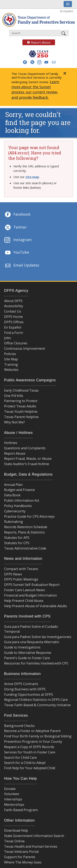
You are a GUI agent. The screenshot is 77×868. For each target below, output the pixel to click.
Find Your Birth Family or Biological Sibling (38, 736)
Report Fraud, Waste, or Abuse (28, 459)
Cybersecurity (15, 511)
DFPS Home (13, 317)
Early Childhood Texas (21, 390)
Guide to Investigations (22, 647)
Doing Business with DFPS (25, 689)
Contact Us (13, 311)
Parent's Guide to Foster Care (27, 658)
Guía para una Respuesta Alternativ (32, 642)
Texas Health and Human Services (31, 846)
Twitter (15, 228)
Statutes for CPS (17, 543)
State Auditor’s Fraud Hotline (27, 464)
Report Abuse (36, 42)
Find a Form (14, 333)
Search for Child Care (20, 758)
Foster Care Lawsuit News (25, 590)
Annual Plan (13, 485)
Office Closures (16, 343)
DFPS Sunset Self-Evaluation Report (32, 585)
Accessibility (14, 306)
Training (11, 364)
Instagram (18, 240)
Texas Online (14, 841)
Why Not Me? (14, 422)
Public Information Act (22, 500)
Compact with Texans (21, 569)
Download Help (16, 830)
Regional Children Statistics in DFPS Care (36, 700)
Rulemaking (14, 522)
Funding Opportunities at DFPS (29, 694)
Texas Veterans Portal (21, 852)
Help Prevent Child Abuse (24, 601)
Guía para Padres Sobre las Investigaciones (38, 637)
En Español (67, 11)
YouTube (17, 253)
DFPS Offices (14, 322)
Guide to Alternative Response (28, 653)
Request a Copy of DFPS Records (29, 747)
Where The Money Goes (23, 862)
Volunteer (12, 794)
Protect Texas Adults (20, 406)
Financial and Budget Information (30, 595)
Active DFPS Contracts (21, 684)
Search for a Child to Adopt (25, 763)
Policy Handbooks (18, 506)
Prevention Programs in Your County (33, 742)
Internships (13, 799)
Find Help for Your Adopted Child (30, 768)
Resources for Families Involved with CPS (36, 663)
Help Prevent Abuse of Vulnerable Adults (36, 606)
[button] (25, 62)
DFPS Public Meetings (21, 579)
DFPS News (13, 574)
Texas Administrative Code (25, 548)
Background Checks (19, 726)
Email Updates (22, 266)
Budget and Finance (20, 490)
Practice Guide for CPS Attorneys (29, 516)
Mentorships (14, 805)
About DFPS (13, 301)
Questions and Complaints (25, 448)
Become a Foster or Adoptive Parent (32, 731)
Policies (10, 354)
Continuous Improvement (25, 348)
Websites (11, 370)
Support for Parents (20, 857)
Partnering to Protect (21, 401)
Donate (10, 789)
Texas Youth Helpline (21, 412)
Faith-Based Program (21, 810)
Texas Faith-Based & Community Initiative (37, 705)
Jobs (7, 338)
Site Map (11, 359)
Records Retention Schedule (26, 527)
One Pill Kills (14, 396)
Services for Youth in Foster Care (30, 752)
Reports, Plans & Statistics (24, 532)
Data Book (12, 495)
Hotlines (11, 443)
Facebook (17, 215)
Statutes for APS (17, 538)
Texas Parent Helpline (21, 417)
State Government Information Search (34, 836)
